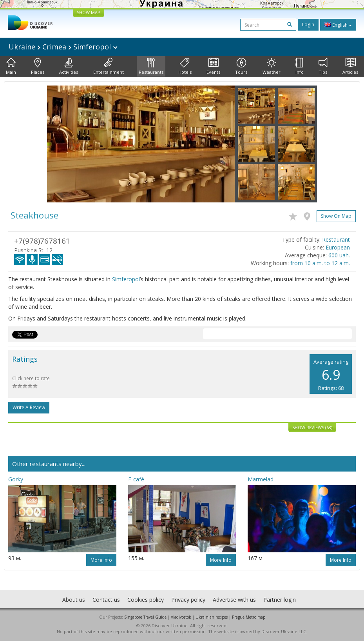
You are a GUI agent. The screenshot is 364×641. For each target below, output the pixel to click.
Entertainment (109, 66)
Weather (272, 66)
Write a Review (29, 407)
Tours (241, 66)
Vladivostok (181, 617)
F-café (136, 479)
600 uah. (339, 255)
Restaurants (151, 66)
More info (101, 560)
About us (74, 600)
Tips (323, 66)
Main (11, 66)
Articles (350, 66)
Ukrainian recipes (212, 617)
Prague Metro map (249, 617)
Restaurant (336, 239)
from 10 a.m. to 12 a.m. (320, 263)
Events (213, 66)
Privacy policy (188, 600)
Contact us (106, 600)
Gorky (16, 479)
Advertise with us (234, 600)
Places (38, 66)
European (338, 247)
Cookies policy (146, 600)
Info (300, 66)
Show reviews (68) (312, 427)
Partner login (280, 600)
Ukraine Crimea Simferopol (63, 47)
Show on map (336, 216)
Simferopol (126, 279)
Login (308, 25)
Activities (69, 66)
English (338, 25)
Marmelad (261, 479)
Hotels (185, 66)
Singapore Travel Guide (145, 617)
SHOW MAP (89, 12)
